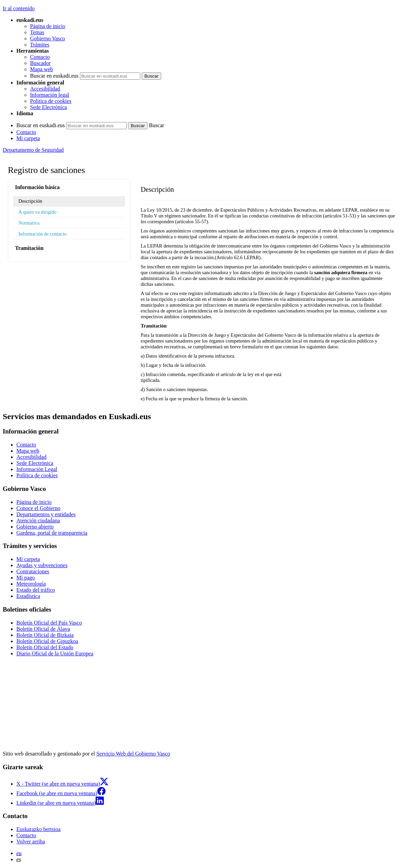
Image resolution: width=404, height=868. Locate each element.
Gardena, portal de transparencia (52, 533)
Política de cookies (51, 101)
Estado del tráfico (36, 590)
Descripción (30, 201)
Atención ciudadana (38, 520)
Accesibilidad (45, 89)
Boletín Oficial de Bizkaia (45, 635)
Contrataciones (33, 571)
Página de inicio (48, 26)
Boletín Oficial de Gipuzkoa (47, 641)
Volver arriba (31, 842)
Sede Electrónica (48, 107)
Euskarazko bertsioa (38, 829)
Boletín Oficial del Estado (45, 647)
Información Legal (37, 469)
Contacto (40, 57)
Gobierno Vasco (47, 38)
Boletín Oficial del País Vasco (49, 623)
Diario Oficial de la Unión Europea (55, 653)
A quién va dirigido (38, 212)
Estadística (28, 596)
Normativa (29, 223)
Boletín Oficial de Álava (43, 629)
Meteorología (31, 584)
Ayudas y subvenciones (42, 565)
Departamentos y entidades (46, 514)
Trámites (40, 45)
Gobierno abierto (35, 527)
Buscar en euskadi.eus (54, 76)
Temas (37, 32)
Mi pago (26, 578)
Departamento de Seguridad (33, 150)
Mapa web (41, 69)
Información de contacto (43, 234)
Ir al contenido (19, 8)
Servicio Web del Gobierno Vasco (133, 754)
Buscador (40, 63)
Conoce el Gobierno (38, 508)
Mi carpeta (28, 138)
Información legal (50, 95)
